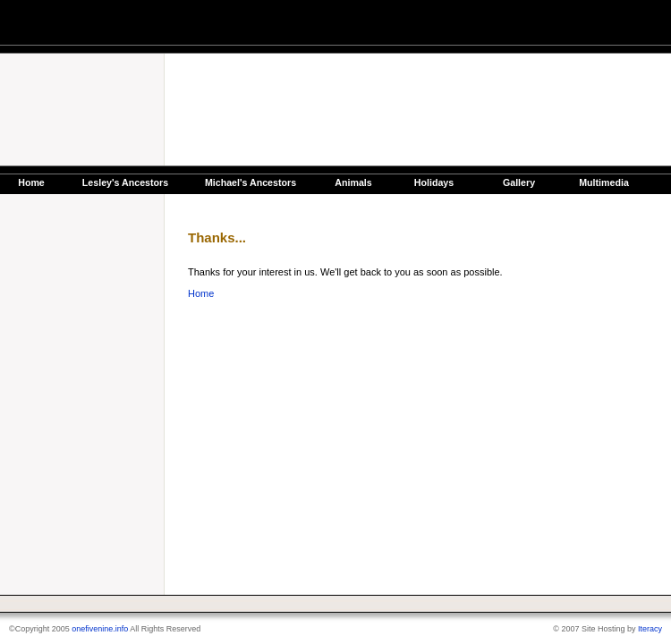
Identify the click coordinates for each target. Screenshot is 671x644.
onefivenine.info (100, 629)
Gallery (519, 182)
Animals (353, 182)
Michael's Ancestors (251, 182)
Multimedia (604, 182)
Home (31, 182)
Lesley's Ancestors (125, 182)
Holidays (434, 182)
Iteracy (650, 629)
